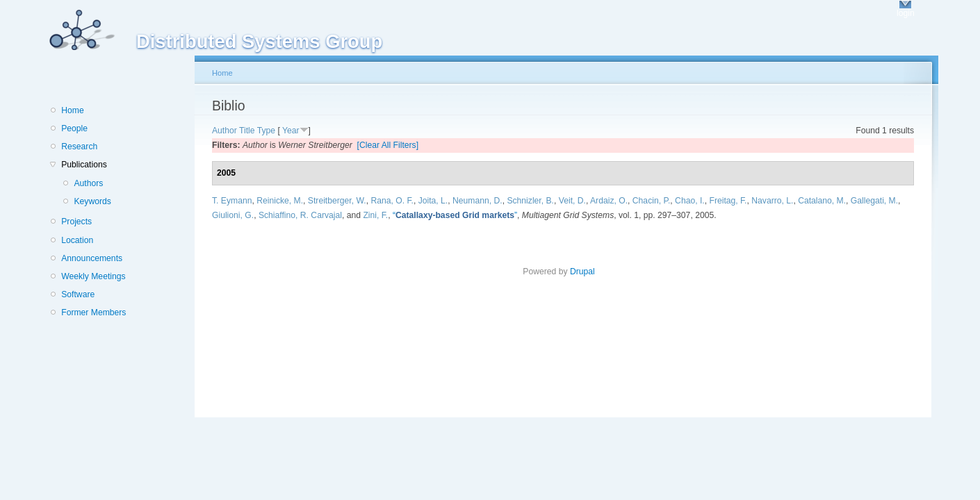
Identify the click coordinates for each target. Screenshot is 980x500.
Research (79, 147)
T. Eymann (232, 201)
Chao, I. (690, 201)
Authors (88, 183)
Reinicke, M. (280, 201)
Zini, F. (375, 215)
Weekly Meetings (93, 276)
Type (266, 131)
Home (72, 110)
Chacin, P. (652, 201)
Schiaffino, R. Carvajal (300, 215)
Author (224, 131)
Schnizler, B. (530, 201)
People (74, 128)
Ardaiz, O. (609, 201)
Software (78, 294)
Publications (84, 165)
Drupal (587, 272)
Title (247, 131)
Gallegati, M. (874, 201)
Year (291, 131)
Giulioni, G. (233, 215)
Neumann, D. (477, 201)
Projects (76, 222)
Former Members (93, 312)
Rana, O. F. (392, 201)
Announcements (92, 258)
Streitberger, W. (337, 201)
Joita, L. (433, 201)
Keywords (92, 201)
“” (455, 215)
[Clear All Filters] (388, 145)
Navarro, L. (772, 201)
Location (77, 240)
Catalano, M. (822, 201)
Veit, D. (572, 201)
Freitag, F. (728, 201)
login (906, 13)
